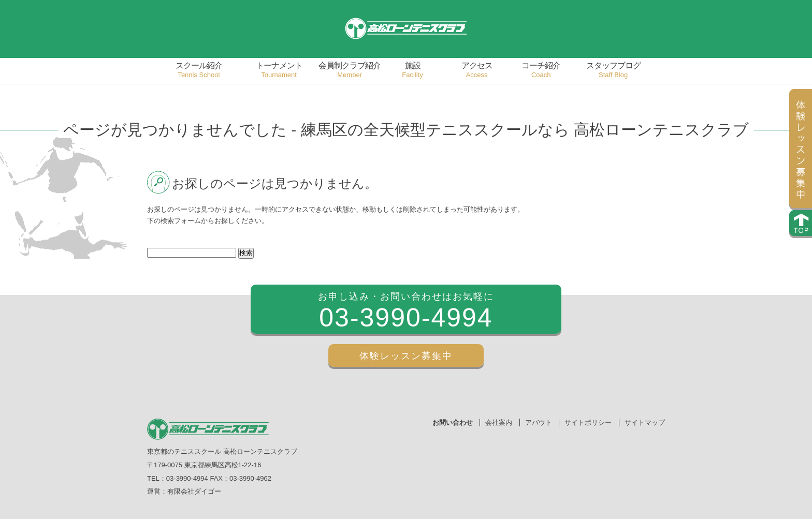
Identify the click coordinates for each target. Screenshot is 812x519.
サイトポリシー (588, 422)
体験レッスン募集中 (406, 356)
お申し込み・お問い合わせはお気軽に (406, 313)
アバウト (539, 422)
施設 (413, 70)
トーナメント (279, 70)
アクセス (477, 70)
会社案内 (499, 422)
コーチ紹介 (541, 70)
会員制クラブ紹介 (350, 70)
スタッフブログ (613, 70)
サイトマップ (645, 422)
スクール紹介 (199, 70)
